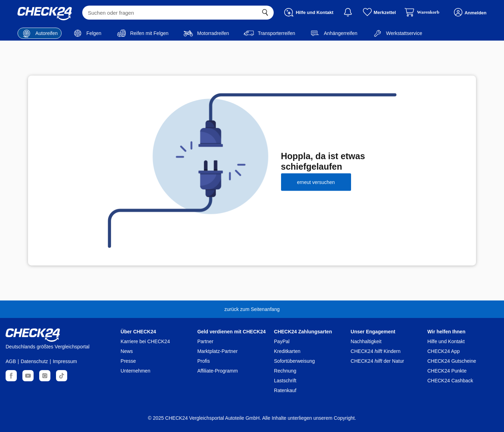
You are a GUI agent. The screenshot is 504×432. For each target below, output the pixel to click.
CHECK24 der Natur (377, 361)
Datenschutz (34, 361)
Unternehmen (136, 371)
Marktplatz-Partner (218, 351)
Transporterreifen (269, 33)
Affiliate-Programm (218, 371)
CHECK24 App (444, 351)
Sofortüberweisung (295, 361)
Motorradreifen (206, 33)
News (127, 351)
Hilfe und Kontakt (446, 341)
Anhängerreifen (334, 33)
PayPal (282, 341)
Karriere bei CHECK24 (145, 341)
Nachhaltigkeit (366, 341)
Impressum (65, 361)
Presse (128, 361)
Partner (205, 341)
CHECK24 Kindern (376, 351)
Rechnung (285, 371)
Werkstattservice (397, 33)
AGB (11, 361)
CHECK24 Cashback (450, 381)
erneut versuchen (316, 182)
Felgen (87, 33)
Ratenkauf (285, 390)
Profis (204, 361)
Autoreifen (40, 33)
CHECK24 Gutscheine (452, 361)
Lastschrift (285, 381)
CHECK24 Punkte (447, 371)
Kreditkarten (287, 351)
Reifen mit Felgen (142, 33)
